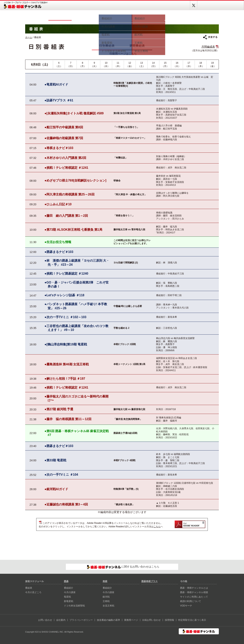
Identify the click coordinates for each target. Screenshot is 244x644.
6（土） (59, 65)
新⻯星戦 (69, 601)
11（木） (118, 65)
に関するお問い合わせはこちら (123, 567)
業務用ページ (131, 620)
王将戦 (106, 601)
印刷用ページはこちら (123, 54)
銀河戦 (106, 597)
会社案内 (61, 620)
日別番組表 (107, 46)
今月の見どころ (85, 17)
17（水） (189, 65)
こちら (157, 527)
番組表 (60, 17)
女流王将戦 (108, 606)
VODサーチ (186, 606)
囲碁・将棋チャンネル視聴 (194, 592)
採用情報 (169, 620)
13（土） (142, 65)
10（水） (106, 65)
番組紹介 (69, 588)
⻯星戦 (67, 597)
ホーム (37, 17)
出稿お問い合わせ (151, 620)
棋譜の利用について (191, 601)
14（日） (153, 65)
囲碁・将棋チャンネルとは (194, 588)
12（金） (130, 65)
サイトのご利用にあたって (194, 597)
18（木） (201, 65)
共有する (210, 37)
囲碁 (115, 17)
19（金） (212, 65)
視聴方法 (178, 17)
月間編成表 (208, 47)
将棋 (148, 17)
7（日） (71, 65)
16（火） (177, 65)
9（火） (94, 65)
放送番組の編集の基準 (108, 620)
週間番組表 (137, 46)
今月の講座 (70, 592)
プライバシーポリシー (81, 620)
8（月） (82, 65)
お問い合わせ (45, 620)
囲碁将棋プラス (205, 17)
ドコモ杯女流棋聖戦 (74, 606)
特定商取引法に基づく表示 (192, 620)
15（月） (165, 65)
